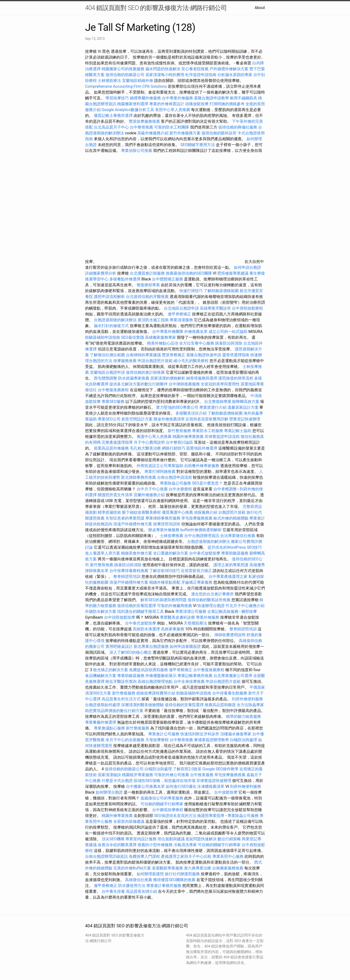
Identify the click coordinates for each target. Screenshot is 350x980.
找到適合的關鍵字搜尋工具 (140, 611)
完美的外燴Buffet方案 (132, 868)
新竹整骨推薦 (102, 565)
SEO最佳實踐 (132, 337)
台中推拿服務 (202, 775)
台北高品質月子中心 (111, 127)
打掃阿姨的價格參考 (227, 104)
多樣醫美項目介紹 (191, 413)
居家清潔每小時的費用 (165, 75)
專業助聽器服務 (235, 553)
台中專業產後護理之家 (228, 577)
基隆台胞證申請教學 (211, 98)
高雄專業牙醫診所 (215, 308)
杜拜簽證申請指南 (201, 75)
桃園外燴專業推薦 (188, 437)
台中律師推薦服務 (184, 384)
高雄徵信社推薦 (139, 880)
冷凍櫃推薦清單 (211, 786)
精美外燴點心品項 (163, 343)
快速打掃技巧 (191, 291)
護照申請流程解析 (109, 297)
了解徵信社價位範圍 (107, 355)
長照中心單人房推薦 (173, 110)
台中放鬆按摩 (226, 792)
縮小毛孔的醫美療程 (191, 361)
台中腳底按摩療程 (168, 810)
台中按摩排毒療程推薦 (129, 571)
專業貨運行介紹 (213, 407)
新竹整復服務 (124, 693)
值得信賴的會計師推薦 (145, 372)
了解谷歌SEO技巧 (165, 571)
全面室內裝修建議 (129, 821)
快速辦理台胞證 (211, 606)
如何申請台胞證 (247, 267)
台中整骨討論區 (180, 442)
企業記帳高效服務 (223, 611)
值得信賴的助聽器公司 (125, 75)
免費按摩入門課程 (145, 856)
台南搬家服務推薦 (228, 868)
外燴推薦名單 (196, 332)
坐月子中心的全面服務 (125, 740)
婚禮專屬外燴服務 (146, 98)
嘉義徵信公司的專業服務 (162, 798)
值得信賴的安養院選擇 (137, 606)
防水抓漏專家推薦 (134, 378)
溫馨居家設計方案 (243, 407)
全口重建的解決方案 (171, 553)
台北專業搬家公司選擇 (233, 676)
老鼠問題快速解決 (201, 839)
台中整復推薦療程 (113, 390)
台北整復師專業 (218, 402)
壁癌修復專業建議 (233, 273)
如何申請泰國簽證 (185, 646)
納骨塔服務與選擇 (202, 378)
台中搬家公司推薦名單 (145, 786)
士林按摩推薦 (172, 536)
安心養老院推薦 (195, 69)
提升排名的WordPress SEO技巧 (235, 547)
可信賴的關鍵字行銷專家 (162, 804)
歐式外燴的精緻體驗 (231, 518)
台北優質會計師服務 (147, 273)
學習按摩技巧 (118, 98)
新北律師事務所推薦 (139, 477)
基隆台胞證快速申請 (204, 355)
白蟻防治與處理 (244, 740)
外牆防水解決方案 (101, 611)
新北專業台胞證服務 (151, 646)
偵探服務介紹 (206, 512)
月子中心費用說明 (149, 442)
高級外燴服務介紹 (153, 133)
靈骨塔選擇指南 (236, 355)
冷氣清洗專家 (185, 845)
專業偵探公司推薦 (137, 151)
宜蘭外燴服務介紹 (149, 495)
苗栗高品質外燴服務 (112, 448)
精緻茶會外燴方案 (137, 553)
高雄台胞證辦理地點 (155, 681)
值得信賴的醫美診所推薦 (209, 600)
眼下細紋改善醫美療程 (141, 512)
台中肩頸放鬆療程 (247, 308)
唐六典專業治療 (198, 868)
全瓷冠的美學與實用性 (220, 384)
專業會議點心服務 (109, 728)
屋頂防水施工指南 (153, 320)
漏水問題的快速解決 (163, 69)
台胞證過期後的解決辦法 (115, 320)
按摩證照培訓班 (167, 524)
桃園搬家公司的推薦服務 (123, 69)
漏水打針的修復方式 (111, 326)
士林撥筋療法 (109, 81)
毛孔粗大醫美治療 (145, 448)
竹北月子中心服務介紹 (245, 606)
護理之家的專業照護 (231, 565)
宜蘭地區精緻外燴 (138, 81)
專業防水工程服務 (208, 431)
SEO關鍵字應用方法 (198, 145)
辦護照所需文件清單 (115, 495)
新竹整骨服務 (179, 431)
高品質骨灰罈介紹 (141, 891)
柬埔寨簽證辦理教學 (211, 740)
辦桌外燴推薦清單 (169, 419)
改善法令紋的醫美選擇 (117, 845)
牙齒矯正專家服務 (197, 582)
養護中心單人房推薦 (154, 437)
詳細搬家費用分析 (101, 273)
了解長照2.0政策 (187, 769)
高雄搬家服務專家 (160, 337)
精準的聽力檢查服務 (244, 716)
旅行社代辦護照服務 (182, 874)
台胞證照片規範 (232, 512)
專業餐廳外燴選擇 (101, 722)
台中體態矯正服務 (168, 279)
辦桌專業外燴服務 (164, 530)
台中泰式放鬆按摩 (205, 553)
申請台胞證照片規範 (155, 361)
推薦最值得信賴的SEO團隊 (189, 273)
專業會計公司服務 (164, 734)
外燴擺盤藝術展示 (161, 676)
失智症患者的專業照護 (125, 518)
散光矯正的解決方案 (111, 670)
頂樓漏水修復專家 (236, 734)
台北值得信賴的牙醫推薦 (147, 297)
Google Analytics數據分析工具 (128, 110)
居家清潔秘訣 (109, 775)
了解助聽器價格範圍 (221, 291)
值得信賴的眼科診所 (219, 133)
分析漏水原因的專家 (235, 75)
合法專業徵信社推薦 (238, 536)
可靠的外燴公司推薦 (172, 775)
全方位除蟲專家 (250, 705)
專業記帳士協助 (238, 431)
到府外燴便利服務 (247, 699)
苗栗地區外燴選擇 (202, 448)
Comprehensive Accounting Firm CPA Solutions (126, 86)
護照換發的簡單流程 (236, 378)
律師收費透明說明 (230, 635)
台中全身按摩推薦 (190, 681)
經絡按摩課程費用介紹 (156, 693)
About (260, 8)
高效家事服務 (173, 629)
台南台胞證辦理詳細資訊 (106, 856)
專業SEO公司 (109, 419)
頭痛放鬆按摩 (197, 104)
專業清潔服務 (181, 320)
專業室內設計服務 (141, 839)
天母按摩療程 (157, 740)
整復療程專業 (148, 285)
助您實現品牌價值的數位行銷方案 (114, 711)
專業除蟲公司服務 (175, 483)
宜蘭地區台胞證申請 (107, 372)
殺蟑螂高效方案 (246, 402)
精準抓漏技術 (109, 512)
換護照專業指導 (211, 816)
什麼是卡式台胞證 (117, 781)
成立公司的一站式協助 (228, 332)
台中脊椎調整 (226, 489)
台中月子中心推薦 (152, 489)
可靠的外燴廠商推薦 (175, 606)
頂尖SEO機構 (113, 839)
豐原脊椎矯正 (174, 355)
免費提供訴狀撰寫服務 (149, 670)
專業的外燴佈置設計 (167, 104)
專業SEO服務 (113, 402)
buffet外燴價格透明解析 (201, 530)
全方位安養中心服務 (197, 343)
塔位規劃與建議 (171, 839)
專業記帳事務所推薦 (195, 676)
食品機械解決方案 (101, 676)
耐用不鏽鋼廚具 (244, 98)
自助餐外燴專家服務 (202, 466)
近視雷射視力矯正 (196, 571)
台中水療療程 (181, 489)
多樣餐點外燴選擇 (125, 279)
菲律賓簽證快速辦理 (214, 781)
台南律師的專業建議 (143, 355)
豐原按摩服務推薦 (145, 121)
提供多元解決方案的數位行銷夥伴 (139, 384)
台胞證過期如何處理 (103, 705)
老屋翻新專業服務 (167, 868)
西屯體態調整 (106, 378)
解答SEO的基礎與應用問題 (164, 600)
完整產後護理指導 (117, 442)
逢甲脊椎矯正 (180, 314)
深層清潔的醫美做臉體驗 (142, 705)
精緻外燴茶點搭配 (165, 582)
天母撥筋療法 (195, 623)
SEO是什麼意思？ (207, 483)
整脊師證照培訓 (127, 577)
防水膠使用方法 (132, 886)
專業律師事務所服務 (163, 518)
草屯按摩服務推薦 (197, 518)
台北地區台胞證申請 (181, 308)
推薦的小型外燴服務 (155, 845)
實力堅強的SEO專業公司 (177, 407)
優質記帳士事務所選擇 (113, 116)
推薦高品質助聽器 (220, 705)
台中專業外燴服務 (177, 98)
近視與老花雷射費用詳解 (207, 419)
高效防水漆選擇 (146, 629)
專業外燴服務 (208, 617)
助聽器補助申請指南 (103, 337)
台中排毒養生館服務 (230, 693)
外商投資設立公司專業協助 (160, 466)
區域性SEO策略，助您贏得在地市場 (165, 781)
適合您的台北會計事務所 (212, 594)
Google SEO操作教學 (220, 769)
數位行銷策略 (229, 839)
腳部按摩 (249, 611)
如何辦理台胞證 (109, 792)
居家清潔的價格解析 (168, 378)
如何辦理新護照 (150, 874)
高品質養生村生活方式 (121, 699)
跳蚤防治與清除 (229, 343)
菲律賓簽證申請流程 (222, 437)
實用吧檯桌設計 (119, 646)
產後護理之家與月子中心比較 (186, 856)
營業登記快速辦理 (245, 419)
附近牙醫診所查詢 (121, 681)
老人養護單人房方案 (103, 553)
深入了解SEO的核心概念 (131, 652)
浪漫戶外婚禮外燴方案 (133, 524)
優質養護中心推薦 (177, 512)
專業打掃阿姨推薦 (160, 472)
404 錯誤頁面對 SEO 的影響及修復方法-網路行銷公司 (156, 8)
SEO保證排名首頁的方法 (175, 816)
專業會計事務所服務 (164, 886)
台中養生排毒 (114, 891)
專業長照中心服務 (228, 856)
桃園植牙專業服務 (138, 775)
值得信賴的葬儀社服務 (238, 127)
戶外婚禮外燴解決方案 (229, 69)
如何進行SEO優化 (181, 786)
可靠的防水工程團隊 (172, 127)
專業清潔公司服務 (191, 611)
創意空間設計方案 (137, 419)
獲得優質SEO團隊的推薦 (174, 880)
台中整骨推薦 (142, 127)
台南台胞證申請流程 (175, 477)
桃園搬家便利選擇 (133, 104)
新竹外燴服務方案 (185, 133)
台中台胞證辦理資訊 (202, 536)
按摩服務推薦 (125, 361)
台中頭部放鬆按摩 (120, 617)
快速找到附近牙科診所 (200, 734)
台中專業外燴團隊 (168, 332)
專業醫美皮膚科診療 (177, 617)
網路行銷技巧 (174, 448)
